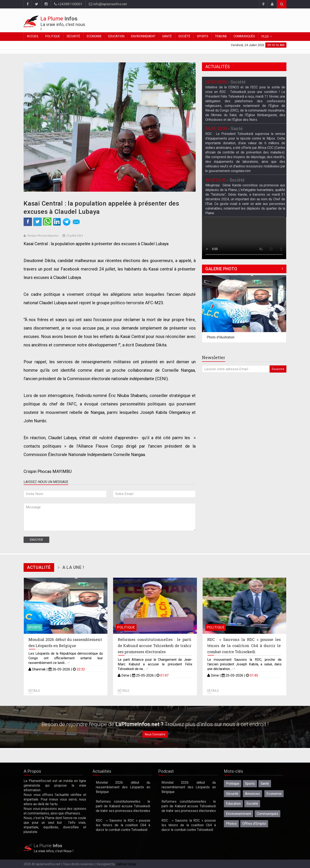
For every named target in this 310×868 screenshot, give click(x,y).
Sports (203, 36)
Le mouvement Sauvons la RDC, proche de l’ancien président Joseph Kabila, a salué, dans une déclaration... (244, 664)
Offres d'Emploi (254, 824)
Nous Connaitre (155, 734)
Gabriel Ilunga (126, 864)
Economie (94, 36)
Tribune (221, 36)
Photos (231, 824)
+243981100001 (68, 4)
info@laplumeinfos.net (108, 4)
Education (116, 36)
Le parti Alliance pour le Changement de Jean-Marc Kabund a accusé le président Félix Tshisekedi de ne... (155, 664)
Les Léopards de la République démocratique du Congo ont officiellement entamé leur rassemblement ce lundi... (66, 658)
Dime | (127, 675)
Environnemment (239, 814)
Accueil (33, 36)
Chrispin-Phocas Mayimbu (43, 236)
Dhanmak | (40, 669)
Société (184, 36)
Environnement (143, 36)
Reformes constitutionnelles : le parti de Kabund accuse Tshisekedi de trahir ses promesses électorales (154, 646)
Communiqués (244, 36)
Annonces (252, 794)
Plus (265, 37)
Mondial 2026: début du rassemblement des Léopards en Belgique (123, 787)
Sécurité (73, 36)
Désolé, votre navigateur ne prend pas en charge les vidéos (244, 238)
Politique (53, 36)
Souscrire (278, 369)
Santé (167, 36)
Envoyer (36, 540)
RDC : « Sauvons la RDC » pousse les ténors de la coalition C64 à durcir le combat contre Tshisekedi (244, 646)
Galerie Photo (221, 269)
